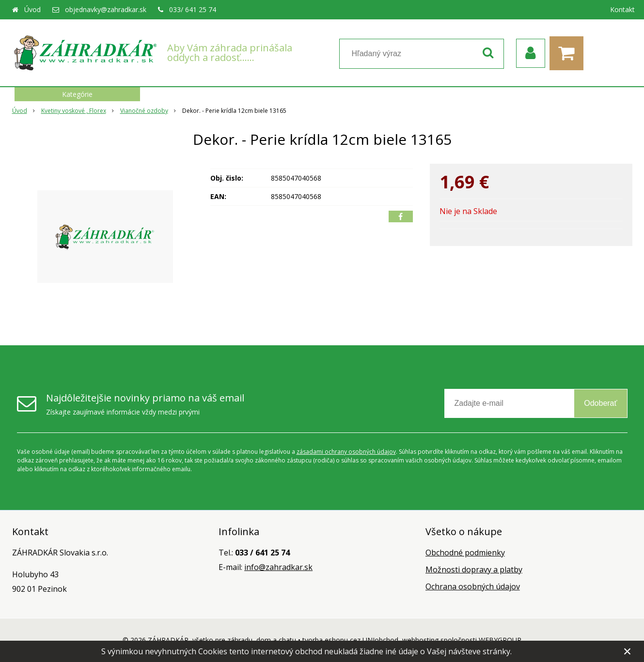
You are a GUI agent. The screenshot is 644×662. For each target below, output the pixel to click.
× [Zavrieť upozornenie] (628, 651)
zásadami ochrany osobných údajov (346, 452)
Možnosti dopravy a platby (474, 570)
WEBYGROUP (500, 640)
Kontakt (622, 9)
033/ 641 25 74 (193, 9)
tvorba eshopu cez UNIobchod (350, 640)
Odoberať (600, 403)
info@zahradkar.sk (278, 567)
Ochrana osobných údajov (473, 586)
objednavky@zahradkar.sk (106, 9)
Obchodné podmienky (465, 553)
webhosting (420, 640)
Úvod (32, 9)
